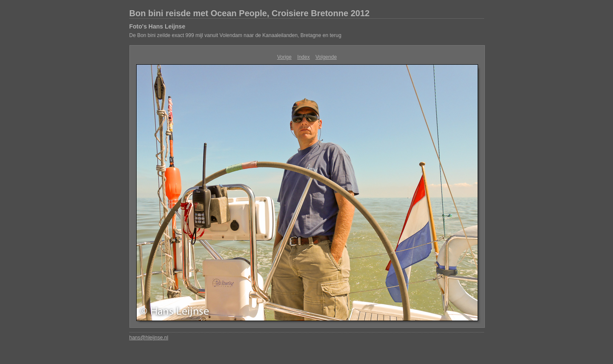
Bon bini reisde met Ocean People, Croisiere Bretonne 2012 (250, 13)
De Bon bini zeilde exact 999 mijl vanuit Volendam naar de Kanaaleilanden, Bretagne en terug (235, 35)
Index (303, 57)
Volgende (326, 57)
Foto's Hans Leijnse (158, 26)
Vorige (284, 57)
